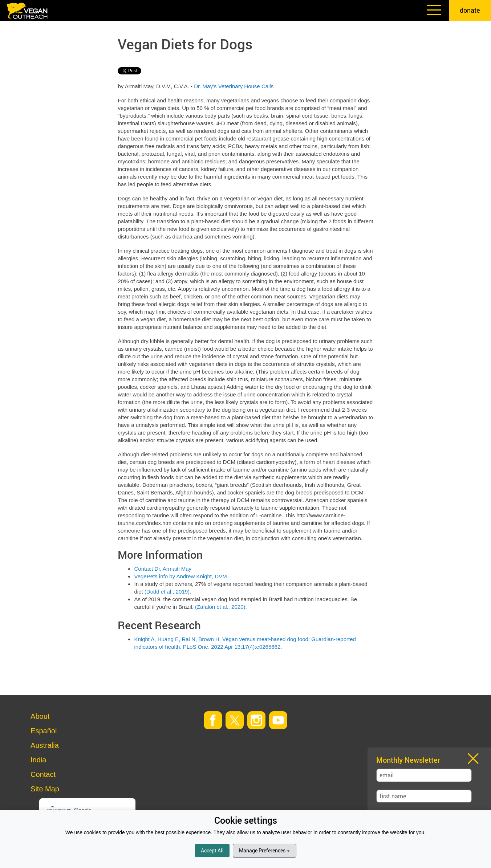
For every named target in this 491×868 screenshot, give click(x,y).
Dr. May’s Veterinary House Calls (234, 86)
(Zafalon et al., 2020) (220, 607)
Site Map (45, 789)
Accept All (212, 850)
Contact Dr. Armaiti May (163, 569)
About (40, 716)
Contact (43, 774)
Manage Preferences (265, 850)
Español (44, 731)
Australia (45, 745)
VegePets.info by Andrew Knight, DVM (180, 576)
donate (470, 10)
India (38, 760)
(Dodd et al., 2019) (167, 592)
